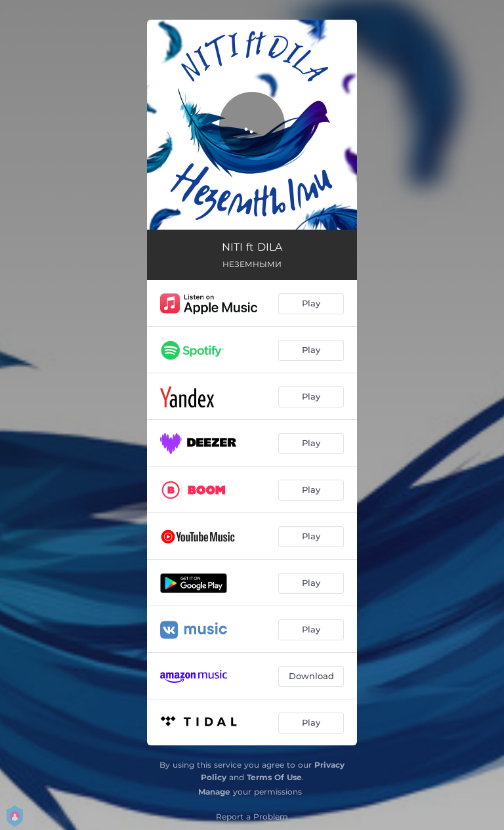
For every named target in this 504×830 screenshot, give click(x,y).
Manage (214, 792)
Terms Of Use (274, 777)
